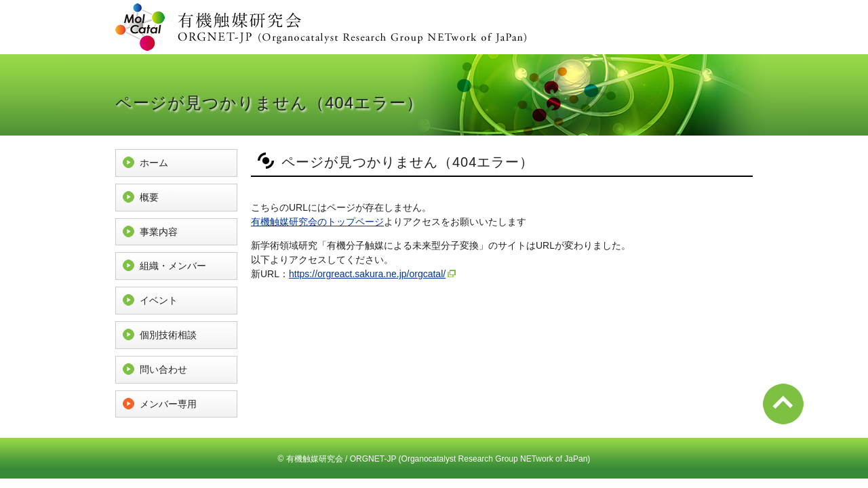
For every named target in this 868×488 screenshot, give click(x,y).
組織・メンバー (173, 266)
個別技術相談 (168, 335)
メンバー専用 (168, 404)
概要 (149, 197)
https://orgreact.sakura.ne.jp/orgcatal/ (367, 274)
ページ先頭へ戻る (783, 404)
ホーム (154, 163)
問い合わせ (163, 369)
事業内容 (159, 232)
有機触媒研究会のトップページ (317, 222)
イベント (159, 300)
